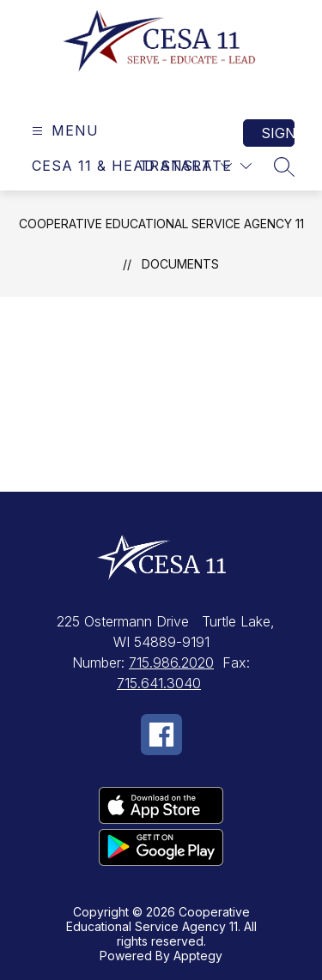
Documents (180, 264)
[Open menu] (63, 131)
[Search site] (284, 166)
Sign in (278, 133)
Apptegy (198, 956)
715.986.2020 (171, 662)
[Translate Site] (195, 166)
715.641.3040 (159, 683)
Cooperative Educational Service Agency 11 (161, 224)
